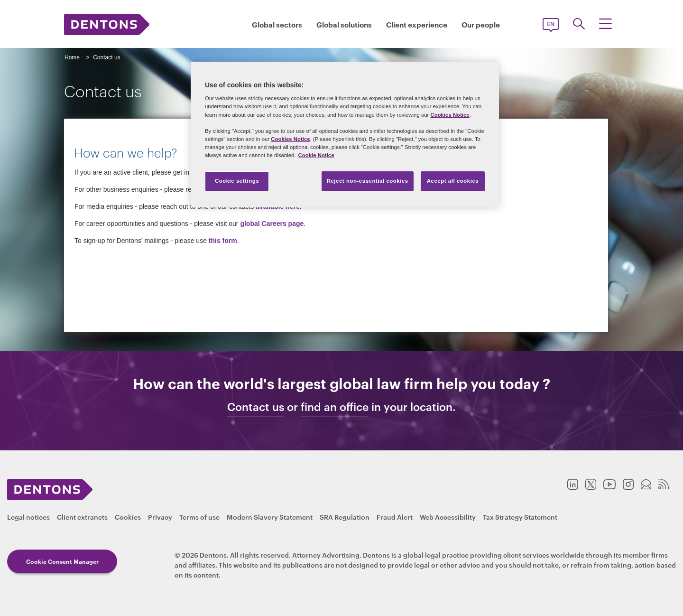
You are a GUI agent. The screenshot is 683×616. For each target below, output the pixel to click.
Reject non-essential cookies (368, 181)
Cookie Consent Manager (62, 561)
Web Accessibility (448, 517)
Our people (481, 24)
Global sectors (277, 24)
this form (223, 241)
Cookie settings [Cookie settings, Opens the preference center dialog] (237, 181)
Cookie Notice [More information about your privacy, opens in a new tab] (316, 155)
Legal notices (28, 517)
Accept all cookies (453, 181)
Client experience (417, 24)
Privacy (160, 517)
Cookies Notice (450, 115)
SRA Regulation (345, 517)
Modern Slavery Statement (270, 517)
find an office (335, 407)
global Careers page (272, 224)
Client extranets (82, 517)
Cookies (128, 517)
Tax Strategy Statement (520, 517)
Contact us (256, 407)
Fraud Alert (395, 517)
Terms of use (199, 517)
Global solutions (344, 24)
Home (72, 57)
